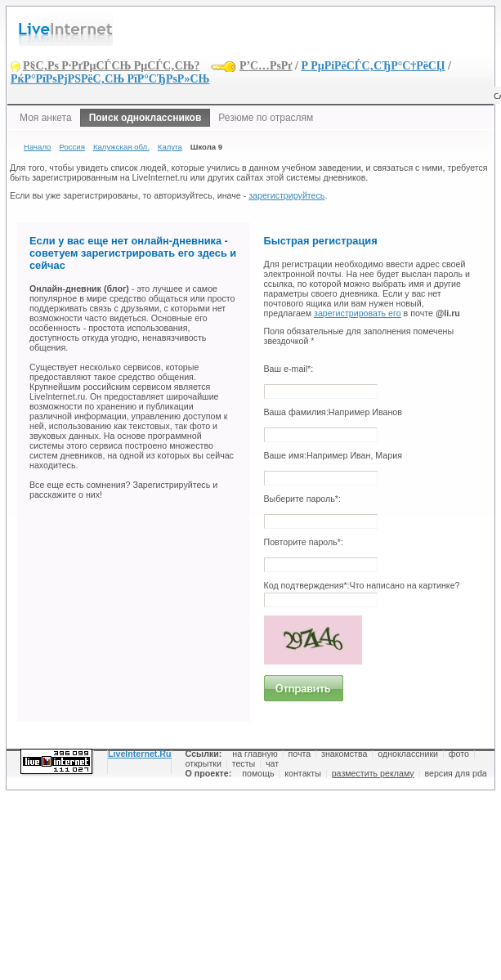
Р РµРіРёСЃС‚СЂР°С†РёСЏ (373, 66)
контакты (303, 773)
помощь (258, 773)
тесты (244, 763)
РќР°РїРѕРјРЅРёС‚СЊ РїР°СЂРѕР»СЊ (110, 79)
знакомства (344, 754)
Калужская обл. (121, 147)
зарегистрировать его (358, 313)
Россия (72, 147)
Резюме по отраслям (266, 118)
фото (459, 754)
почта (300, 754)
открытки (204, 763)
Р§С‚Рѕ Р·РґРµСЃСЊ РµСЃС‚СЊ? (112, 66)
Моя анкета (46, 118)
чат (272, 763)
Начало (37, 147)
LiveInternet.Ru (140, 754)
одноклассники (408, 754)
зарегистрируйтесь (286, 195)
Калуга (170, 147)
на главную (255, 754)
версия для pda (455, 773)
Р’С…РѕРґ (266, 66)
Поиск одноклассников (145, 118)
